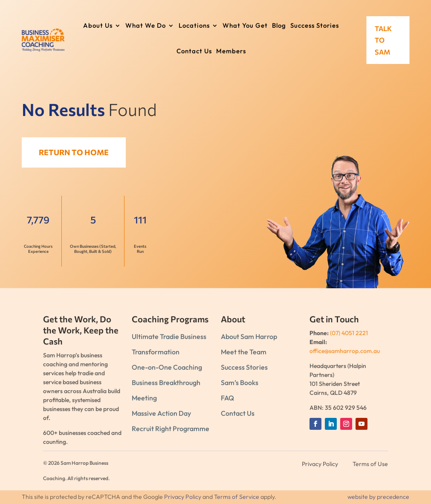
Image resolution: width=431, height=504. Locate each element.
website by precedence (378, 497)
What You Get (245, 26)
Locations (194, 26)
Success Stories (315, 26)
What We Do (146, 26)
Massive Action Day (161, 413)
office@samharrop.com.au (345, 351)
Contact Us (194, 52)
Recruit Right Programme (171, 429)
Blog (279, 26)
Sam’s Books (240, 382)
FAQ (227, 398)
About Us (98, 26)
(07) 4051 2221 (349, 333)
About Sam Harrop (249, 336)
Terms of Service (237, 497)
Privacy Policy (183, 497)
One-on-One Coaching (167, 367)
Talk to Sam (383, 40)
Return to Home (79, 152)
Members (231, 52)
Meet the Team (244, 352)
